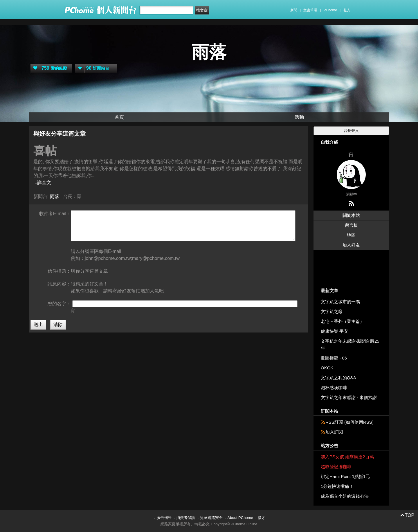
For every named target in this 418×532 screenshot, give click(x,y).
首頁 (119, 117)
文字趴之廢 (332, 311)
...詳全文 (42, 183)
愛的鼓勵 (49, 68)
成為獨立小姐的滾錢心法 (345, 496)
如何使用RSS (359, 422)
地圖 (351, 235)
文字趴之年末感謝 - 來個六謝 (349, 397)
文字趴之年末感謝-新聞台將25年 (350, 345)
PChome (330, 10)
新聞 (294, 10)
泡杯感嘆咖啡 (334, 388)
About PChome (240, 518)
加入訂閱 (334, 432)
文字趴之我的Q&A (338, 378)
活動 (299, 117)
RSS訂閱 (334, 422)
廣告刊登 (164, 518)
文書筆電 (310, 10)
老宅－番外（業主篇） (343, 321)
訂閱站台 (92, 68)
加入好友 (351, 245)
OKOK (327, 368)
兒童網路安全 (211, 518)
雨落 (209, 52)
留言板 (351, 225)
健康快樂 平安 (334, 331)
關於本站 (351, 215)
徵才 (262, 518)
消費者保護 (186, 518)
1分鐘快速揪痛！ (337, 486)
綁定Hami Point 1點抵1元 (345, 476)
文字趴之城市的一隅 (340, 302)
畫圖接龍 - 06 (334, 358)
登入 (347, 10)
